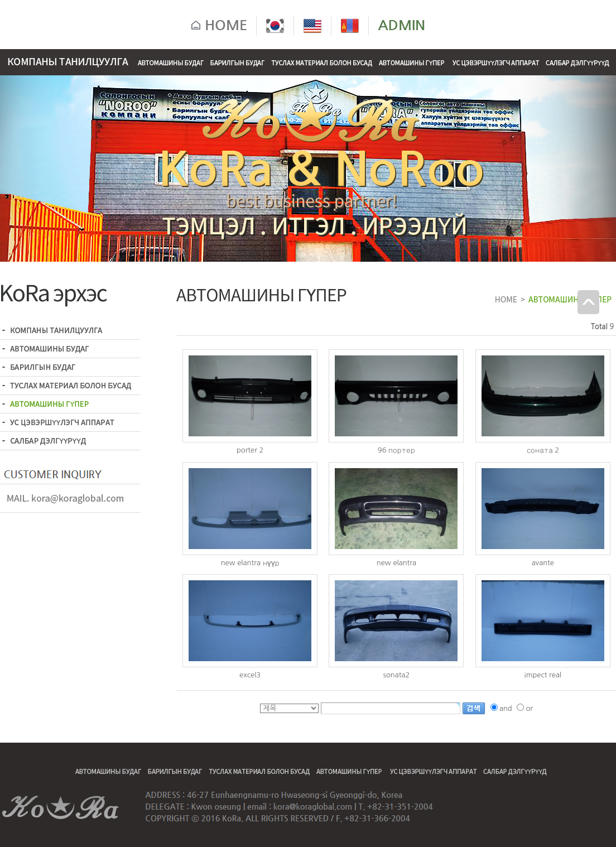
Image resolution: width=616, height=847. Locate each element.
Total (599, 327)
